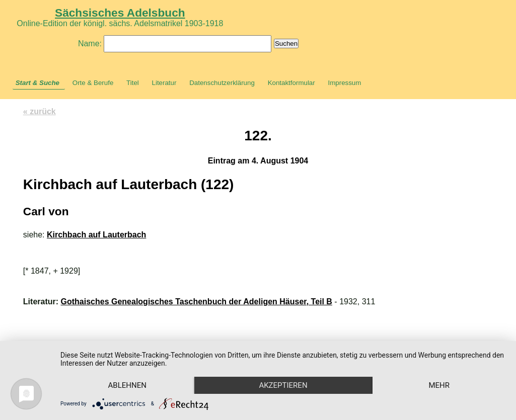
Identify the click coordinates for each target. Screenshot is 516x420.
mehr (439, 385)
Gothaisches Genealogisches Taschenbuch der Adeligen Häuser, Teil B (197, 302)
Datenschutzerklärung (222, 83)
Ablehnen (127, 385)
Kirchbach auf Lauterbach (96, 235)
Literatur (164, 83)
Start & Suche (38, 83)
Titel (133, 83)
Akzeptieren (283, 385)
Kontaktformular (291, 83)
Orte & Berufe (93, 83)
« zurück (40, 111)
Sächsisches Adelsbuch (120, 13)
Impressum (344, 83)
